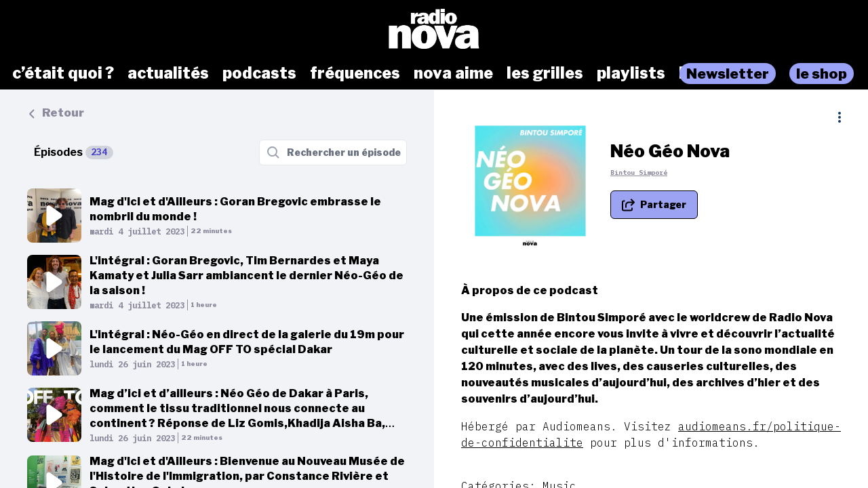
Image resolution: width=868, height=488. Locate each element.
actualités (168, 73)
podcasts (259, 73)
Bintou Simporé (639, 172)
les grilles (545, 73)
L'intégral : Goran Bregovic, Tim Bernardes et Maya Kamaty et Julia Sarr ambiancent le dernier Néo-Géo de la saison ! (246, 276)
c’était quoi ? (63, 73)
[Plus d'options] (840, 117)
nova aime (453, 73)
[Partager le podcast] (654, 205)
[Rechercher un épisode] (333, 152)
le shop (822, 74)
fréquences (355, 73)
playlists (631, 73)
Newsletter (728, 74)
